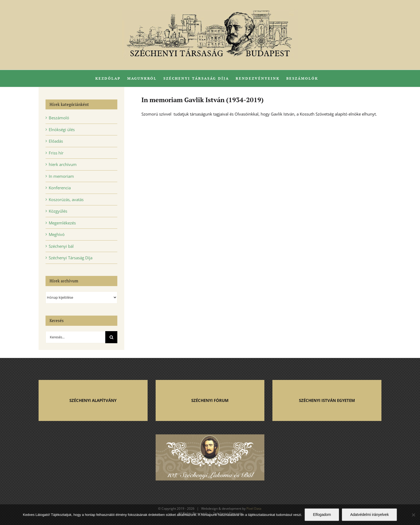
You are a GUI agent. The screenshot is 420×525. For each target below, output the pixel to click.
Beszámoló (59, 118)
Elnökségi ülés (62, 130)
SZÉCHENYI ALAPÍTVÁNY (93, 400)
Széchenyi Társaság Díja (71, 258)
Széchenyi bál (61, 246)
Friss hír (56, 153)
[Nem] (413, 515)
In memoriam (61, 176)
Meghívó (57, 234)
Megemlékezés (62, 223)
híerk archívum (63, 164)
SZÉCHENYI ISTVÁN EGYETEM (327, 400)
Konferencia (60, 188)
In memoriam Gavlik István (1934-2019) (202, 100)
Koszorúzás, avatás (66, 199)
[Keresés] (111, 337)
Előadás (56, 141)
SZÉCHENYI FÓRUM (210, 400)
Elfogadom (322, 515)
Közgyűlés (58, 211)
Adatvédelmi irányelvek (369, 515)
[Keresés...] (76, 337)
